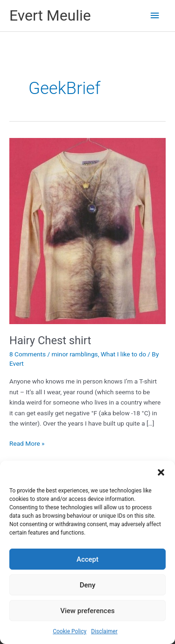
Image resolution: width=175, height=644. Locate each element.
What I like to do (123, 354)
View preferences (87, 611)
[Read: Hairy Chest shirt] (87, 231)
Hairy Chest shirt (50, 340)
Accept (87, 559)
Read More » (27, 444)
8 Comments (28, 354)
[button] (161, 472)
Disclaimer (104, 631)
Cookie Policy (70, 631)
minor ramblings (75, 354)
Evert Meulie (50, 15)
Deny (88, 585)
